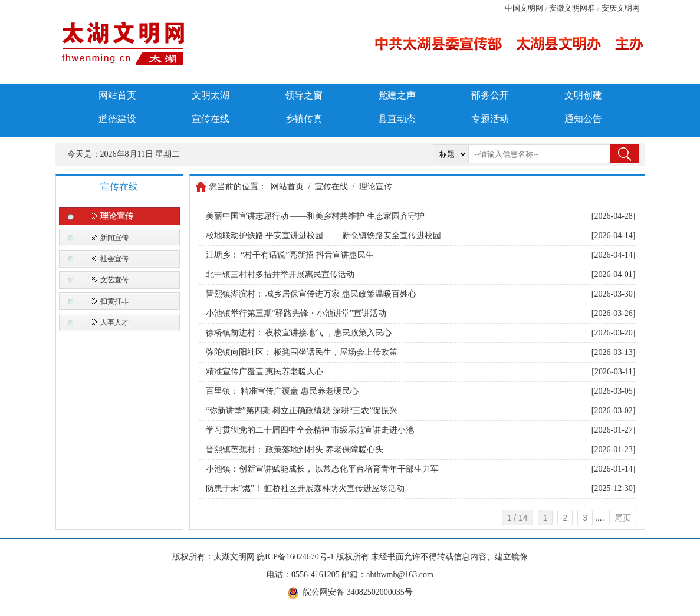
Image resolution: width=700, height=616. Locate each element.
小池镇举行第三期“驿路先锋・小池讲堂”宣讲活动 (296, 313)
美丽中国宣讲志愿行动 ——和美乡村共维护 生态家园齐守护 (315, 216)
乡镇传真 (304, 119)
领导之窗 (304, 95)
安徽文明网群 (572, 8)
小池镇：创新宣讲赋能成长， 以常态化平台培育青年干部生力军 (323, 469)
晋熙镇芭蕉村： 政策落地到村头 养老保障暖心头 (295, 449)
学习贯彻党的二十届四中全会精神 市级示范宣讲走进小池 (310, 430)
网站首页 (117, 95)
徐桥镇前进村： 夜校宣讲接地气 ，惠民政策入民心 (299, 333)
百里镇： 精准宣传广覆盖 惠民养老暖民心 (282, 391)
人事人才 (114, 322)
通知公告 (583, 119)
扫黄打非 (114, 301)
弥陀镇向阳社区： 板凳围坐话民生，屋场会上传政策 (302, 352)
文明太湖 (211, 95)
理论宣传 (117, 216)
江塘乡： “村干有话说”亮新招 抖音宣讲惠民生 (290, 255)
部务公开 (490, 95)
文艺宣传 (114, 280)
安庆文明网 (621, 8)
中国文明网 (524, 8)
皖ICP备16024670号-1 (295, 557)
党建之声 (397, 95)
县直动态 (397, 119)
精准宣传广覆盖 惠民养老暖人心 (265, 372)
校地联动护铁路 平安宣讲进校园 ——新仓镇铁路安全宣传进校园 (323, 235)
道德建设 (117, 119)
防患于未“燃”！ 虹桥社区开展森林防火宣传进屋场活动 (305, 488)
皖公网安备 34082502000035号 (358, 592)
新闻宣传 (114, 238)
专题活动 (490, 119)
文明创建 (583, 95)
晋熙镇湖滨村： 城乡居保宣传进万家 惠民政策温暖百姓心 (311, 294)
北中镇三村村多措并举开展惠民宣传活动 (280, 274)
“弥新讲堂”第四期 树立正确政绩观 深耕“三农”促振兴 (302, 411)
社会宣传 (114, 259)
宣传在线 (211, 119)
